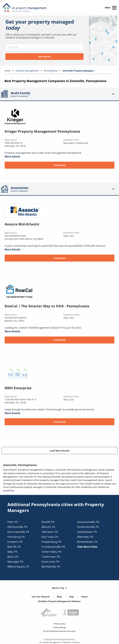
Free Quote (60, 165)
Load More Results (59, 451)
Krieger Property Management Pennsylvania (42, 131)
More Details (12, 157)
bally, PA (12, 552)
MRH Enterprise (18, 388)
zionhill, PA (48, 522)
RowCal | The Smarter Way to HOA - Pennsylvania (47, 306)
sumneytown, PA (87, 532)
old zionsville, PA (17, 527)
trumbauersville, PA (53, 547)
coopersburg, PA (51, 542)
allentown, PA (85, 537)
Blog (59, 597)
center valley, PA (51, 552)
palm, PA (13, 522)
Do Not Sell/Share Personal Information (59, 631)
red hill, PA (14, 547)
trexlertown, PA (51, 557)
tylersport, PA (50, 532)
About (84, 597)
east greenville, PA (18, 532)
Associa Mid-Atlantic (22, 224)
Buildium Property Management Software (59, 601)
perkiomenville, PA (88, 527)
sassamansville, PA (88, 522)
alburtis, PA (48, 527)
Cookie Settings (59, 628)
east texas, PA (50, 537)
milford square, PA (18, 567)
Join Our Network (41, 597)
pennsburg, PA (16, 537)
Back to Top (59, 588)
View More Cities (87, 547)
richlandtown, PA (87, 542)
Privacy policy (59, 624)
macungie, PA (15, 562)
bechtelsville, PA (51, 567)
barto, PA (13, 557)
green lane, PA (50, 562)
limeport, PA (15, 542)
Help (71, 597)
